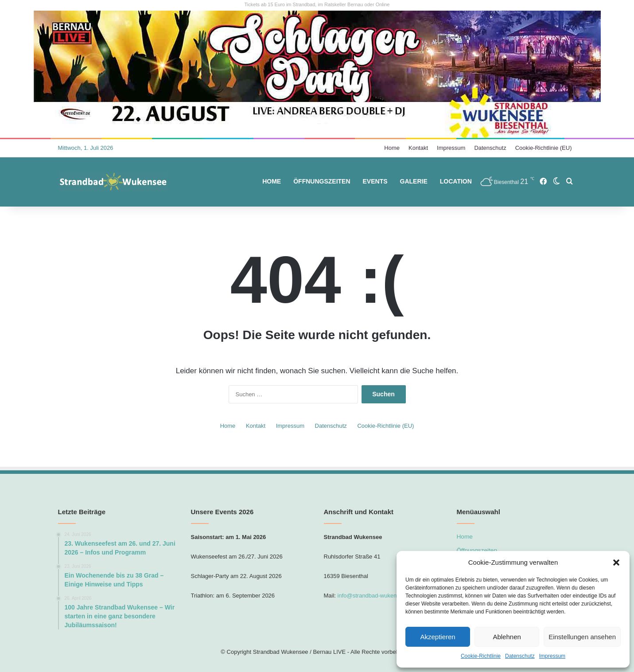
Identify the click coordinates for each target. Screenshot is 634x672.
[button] (616, 563)
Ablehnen (507, 637)
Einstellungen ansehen (582, 637)
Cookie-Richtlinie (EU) (544, 148)
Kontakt (418, 148)
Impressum (552, 656)
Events (375, 181)
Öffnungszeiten (322, 181)
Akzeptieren (438, 637)
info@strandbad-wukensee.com (378, 596)
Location (456, 181)
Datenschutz (520, 656)
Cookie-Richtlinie (481, 656)
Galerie (414, 181)
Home (392, 148)
